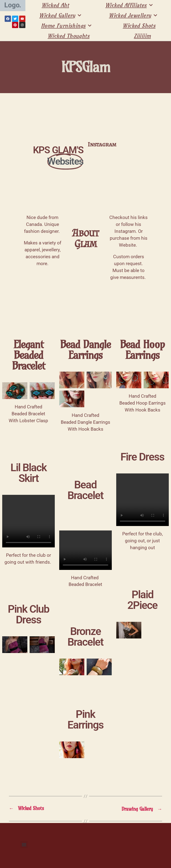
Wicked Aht (55, 5)
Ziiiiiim (142, 36)
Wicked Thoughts (69, 36)
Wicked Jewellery (133, 15)
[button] (24, 844)
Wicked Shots (139, 26)
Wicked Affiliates (129, 5)
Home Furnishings (66, 26)
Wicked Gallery (60, 15)
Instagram (102, 144)
